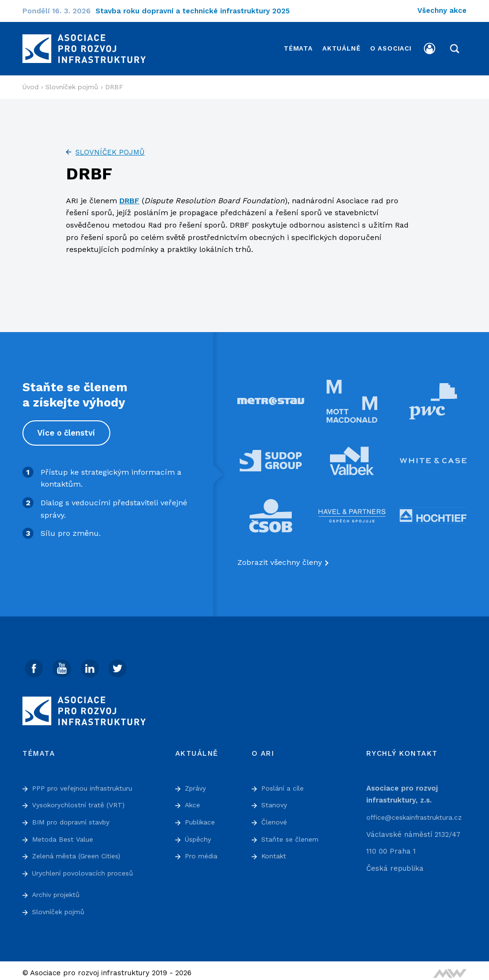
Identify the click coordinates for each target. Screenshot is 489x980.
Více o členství (67, 427)
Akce (193, 800)
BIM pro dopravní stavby (76, 817)
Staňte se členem (292, 834)
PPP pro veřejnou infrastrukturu (88, 783)
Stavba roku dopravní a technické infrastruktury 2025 (199, 11)
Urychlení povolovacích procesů (88, 868)
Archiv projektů (59, 890)
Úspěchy (200, 834)
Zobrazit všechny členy (280, 557)
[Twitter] (120, 663)
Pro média (203, 851)
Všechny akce (442, 10)
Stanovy (275, 800)
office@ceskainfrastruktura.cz (419, 813)
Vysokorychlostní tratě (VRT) (83, 800)
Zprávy (197, 783)
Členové (275, 817)
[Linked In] (92, 663)
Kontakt (275, 851)
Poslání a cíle (285, 783)
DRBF (129, 195)
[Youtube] (63, 663)
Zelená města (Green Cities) (81, 851)
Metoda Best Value (65, 834)
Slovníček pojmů (110, 146)
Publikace (202, 817)
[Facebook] (34, 663)
